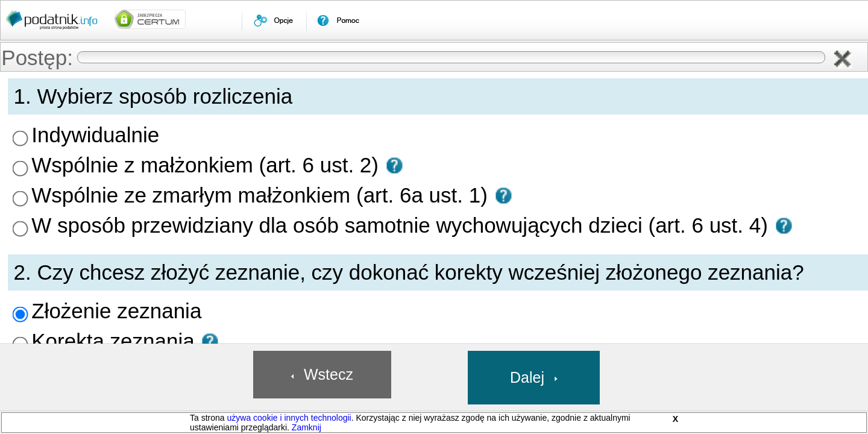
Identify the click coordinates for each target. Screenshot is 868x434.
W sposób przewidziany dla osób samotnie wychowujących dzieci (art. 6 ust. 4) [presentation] (311, 168)
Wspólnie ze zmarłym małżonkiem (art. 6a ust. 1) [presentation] (263, 151)
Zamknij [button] (307, 427)
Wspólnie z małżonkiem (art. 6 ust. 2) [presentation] (244, 133)
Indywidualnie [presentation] (206, 116)
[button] (849, 60)
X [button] (675, 419)
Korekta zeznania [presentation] (212, 244)
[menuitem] (274, 20)
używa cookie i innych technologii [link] (289, 418)
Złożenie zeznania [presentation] (214, 227)
